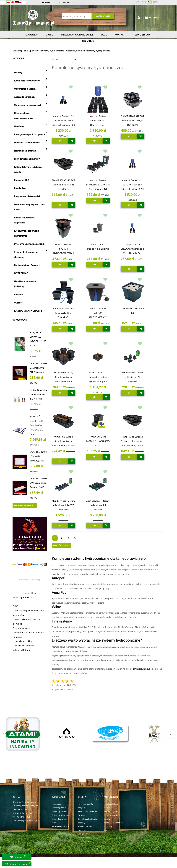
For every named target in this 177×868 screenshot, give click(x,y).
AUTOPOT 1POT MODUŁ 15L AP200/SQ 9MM (98, 441)
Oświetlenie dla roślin (25, 89)
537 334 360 (64, 2)
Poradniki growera (21, 628)
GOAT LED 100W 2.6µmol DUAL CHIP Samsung (38, 368)
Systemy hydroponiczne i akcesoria (27, 254)
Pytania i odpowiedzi (60, 826)
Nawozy (18, 72)
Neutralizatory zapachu (87, 811)
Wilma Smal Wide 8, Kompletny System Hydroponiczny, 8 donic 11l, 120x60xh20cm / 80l (64, 442)
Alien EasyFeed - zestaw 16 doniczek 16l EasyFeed (98, 505)
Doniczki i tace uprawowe (27, 143)
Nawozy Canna (84, 838)
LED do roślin (83, 834)
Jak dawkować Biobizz (23, 646)
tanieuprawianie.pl (142, 669)
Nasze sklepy (57, 804)
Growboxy (19, 126)
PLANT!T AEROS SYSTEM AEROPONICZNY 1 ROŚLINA (98, 313)
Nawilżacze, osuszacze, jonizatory (26, 284)
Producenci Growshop (30, 580)
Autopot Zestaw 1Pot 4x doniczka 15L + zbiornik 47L (63, 313)
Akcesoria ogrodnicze (25, 97)
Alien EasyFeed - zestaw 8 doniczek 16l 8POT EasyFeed (63, 505)
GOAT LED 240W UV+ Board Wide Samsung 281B (38, 483)
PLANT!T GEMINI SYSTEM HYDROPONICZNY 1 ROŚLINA (64, 249)
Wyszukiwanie (103, 16)
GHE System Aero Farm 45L (132, 311)
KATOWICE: (47, 2)
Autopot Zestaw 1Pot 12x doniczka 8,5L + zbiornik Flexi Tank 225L (132, 185)
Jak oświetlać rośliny (22, 641)
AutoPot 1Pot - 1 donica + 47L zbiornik (98, 247)
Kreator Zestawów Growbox (28, 311)
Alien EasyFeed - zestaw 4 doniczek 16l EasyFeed (132, 377)
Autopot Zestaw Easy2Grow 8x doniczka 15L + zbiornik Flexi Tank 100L (132, 249)
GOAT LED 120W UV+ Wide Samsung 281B (38, 456)
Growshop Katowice (22, 597)
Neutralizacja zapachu (25, 151)
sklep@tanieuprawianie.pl (29, 821)
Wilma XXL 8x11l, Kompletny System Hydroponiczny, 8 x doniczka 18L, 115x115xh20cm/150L (98, 377)
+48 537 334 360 (23, 817)
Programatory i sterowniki (27, 196)
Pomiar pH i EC (21, 180)
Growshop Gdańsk (59, 811)
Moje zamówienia (111, 804)
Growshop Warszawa (60, 815)
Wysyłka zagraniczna (112, 811)
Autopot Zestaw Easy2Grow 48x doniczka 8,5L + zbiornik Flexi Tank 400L (98, 121)
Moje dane (108, 808)
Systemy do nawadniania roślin (29, 244)
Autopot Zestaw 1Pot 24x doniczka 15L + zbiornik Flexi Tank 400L (64, 120)
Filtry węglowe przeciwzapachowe (24, 116)
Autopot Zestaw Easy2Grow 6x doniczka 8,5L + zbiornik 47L (98, 185)
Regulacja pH (21, 188)
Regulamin (108, 830)
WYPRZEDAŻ (21, 273)
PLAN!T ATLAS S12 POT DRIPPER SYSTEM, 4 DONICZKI (132, 120)
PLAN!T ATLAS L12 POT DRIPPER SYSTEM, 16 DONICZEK (64, 185)
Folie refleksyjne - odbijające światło (28, 169)
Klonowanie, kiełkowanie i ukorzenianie (27, 233)
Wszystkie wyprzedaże (25, 505)
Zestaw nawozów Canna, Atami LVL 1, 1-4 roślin (38, 394)
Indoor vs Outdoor (22, 650)
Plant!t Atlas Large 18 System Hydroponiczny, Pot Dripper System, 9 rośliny (132, 442)
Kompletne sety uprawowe (27, 81)
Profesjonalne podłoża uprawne (30, 134)
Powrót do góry (61, 545)
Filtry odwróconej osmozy (27, 159)
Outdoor (18, 303)
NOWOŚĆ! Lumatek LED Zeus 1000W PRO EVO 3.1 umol (36, 425)
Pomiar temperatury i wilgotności (25, 220)
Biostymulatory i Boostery (27, 265)
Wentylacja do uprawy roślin (28, 105)
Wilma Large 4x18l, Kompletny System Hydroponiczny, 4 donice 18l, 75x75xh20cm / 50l (63, 377)
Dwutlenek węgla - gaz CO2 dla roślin (30, 207)
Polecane (19, 295)
